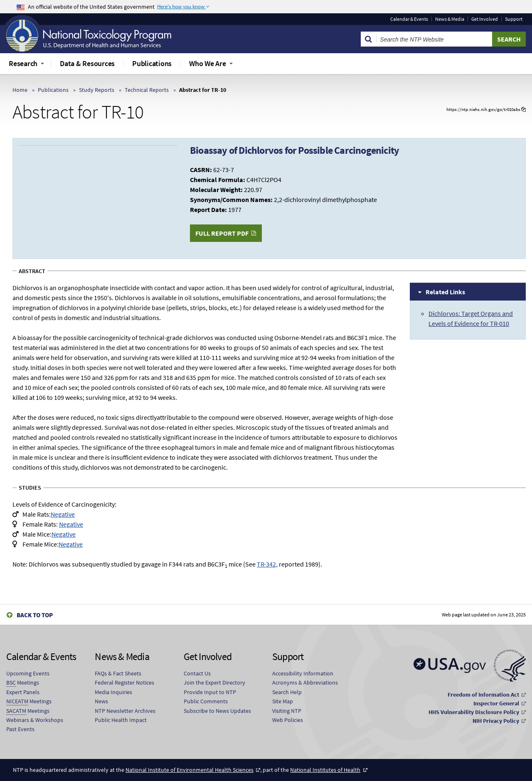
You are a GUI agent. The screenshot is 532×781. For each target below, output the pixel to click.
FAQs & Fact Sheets (118, 673)
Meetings (23, 683)
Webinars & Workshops (35, 720)
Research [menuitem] (23, 63)
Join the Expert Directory (214, 682)
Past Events (20, 729)
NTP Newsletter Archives (125, 711)
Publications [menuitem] (152, 63)
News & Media (450, 19)
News (101, 701)
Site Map (283, 701)
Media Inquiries (113, 692)
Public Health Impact (121, 720)
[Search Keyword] (434, 39)
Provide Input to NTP (210, 692)
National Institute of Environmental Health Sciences (190, 770)
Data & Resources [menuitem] (87, 63)
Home (20, 90)
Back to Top (35, 615)
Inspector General (496, 703)
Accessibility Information (303, 673)
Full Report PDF (222, 233)
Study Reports (97, 90)
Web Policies (288, 720)
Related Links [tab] (445, 292)
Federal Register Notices (124, 682)
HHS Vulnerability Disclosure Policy (474, 712)
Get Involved (485, 19)
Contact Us (197, 673)
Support (514, 19)
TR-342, (267, 564)
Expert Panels (23, 692)
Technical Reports (147, 90)
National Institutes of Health (325, 770)
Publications (53, 90)
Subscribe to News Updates (217, 711)
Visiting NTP (287, 711)
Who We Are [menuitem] (208, 63)
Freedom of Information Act (483, 695)
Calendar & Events (409, 19)
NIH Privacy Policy (496, 721)
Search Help (287, 692)
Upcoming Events (28, 673)
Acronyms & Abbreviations (305, 682)
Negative (63, 514)
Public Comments (206, 701)
